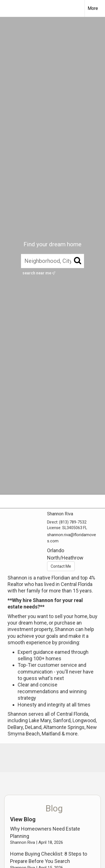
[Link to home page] (9, 8)
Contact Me (61, 566)
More (93, 8)
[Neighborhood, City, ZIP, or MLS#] (53, 261)
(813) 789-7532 (73, 522)
